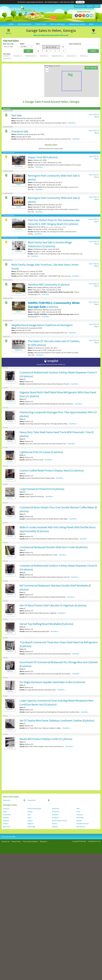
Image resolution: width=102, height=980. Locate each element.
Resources (44, 842)
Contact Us (5, 842)
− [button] (47, 71)
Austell (55, 824)
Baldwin (55, 827)
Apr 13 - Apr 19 (51, 47)
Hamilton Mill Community (43, 284)
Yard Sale (17, 115)
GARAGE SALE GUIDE (77, 24)
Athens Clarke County (60, 821)
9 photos (43, 531)
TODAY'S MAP (41, 24)
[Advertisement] (51, 771)
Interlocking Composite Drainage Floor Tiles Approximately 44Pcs (57, 412)
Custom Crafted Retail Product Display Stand (45, 470)
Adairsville (56, 808)
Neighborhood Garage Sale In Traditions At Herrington (42, 325)
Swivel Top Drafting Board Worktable (40, 624)
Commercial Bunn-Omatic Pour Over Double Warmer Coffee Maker (57, 507)
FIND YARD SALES (24, 24)
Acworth (6, 808)
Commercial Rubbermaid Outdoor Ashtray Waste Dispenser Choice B (58, 566)
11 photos (32, 396)
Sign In (97, 6)
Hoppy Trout (35, 157)
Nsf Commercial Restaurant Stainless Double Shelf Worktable (54, 585)
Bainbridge (31, 827)
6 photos (81, 605)
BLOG (91, 24)
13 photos (49, 246)
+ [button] (47, 68)
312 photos (71, 224)
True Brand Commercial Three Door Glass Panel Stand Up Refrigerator (59, 642)
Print (93, 32)
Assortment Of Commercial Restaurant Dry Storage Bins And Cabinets (59, 662)
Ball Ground (81, 827)
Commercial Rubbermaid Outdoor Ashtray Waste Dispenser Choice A (58, 372)
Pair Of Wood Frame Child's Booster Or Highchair (47, 605)
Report (97, 117)
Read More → (73, 123)
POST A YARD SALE (57, 24)
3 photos (79, 682)
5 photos (57, 452)
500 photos (39, 345)
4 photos (58, 489)
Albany (30, 812)
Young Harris (38, 800)
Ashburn (6, 821)
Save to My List (94, 114)
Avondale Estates (83, 824)
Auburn (6, 824)
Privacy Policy (16, 842)
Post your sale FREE (8, 837)
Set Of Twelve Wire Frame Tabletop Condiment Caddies (51, 720)
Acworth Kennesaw (34, 808)
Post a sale (80, 2)
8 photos (82, 547)
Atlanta (79, 821)
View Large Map (91, 68)
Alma (78, 812)
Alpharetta (7, 815)
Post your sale (80, 6)
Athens (30, 821)
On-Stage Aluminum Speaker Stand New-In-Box (46, 682)
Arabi (29, 818)
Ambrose (55, 815)
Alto (29, 815)
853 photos (50, 157)
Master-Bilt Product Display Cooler (39, 739)
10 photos (26, 376)
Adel (78, 808)
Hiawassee (14, 800)
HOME (11, 24)
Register (90, 6)
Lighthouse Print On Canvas (35, 452)
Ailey (5, 812)
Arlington (55, 818)
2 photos (64, 284)
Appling (6, 818)
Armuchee (80, 818)
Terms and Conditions (30, 842)
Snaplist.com (62, 364)
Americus (80, 815)
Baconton (7, 827)
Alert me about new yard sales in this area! (51, 35)
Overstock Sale (20, 131)
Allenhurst (56, 812)
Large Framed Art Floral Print (36, 489)
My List (9, 32)
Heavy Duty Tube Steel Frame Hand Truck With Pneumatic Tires (55, 432)
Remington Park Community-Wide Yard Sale (53, 176)
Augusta (30, 824)
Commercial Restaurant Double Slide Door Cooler (47, 547)
